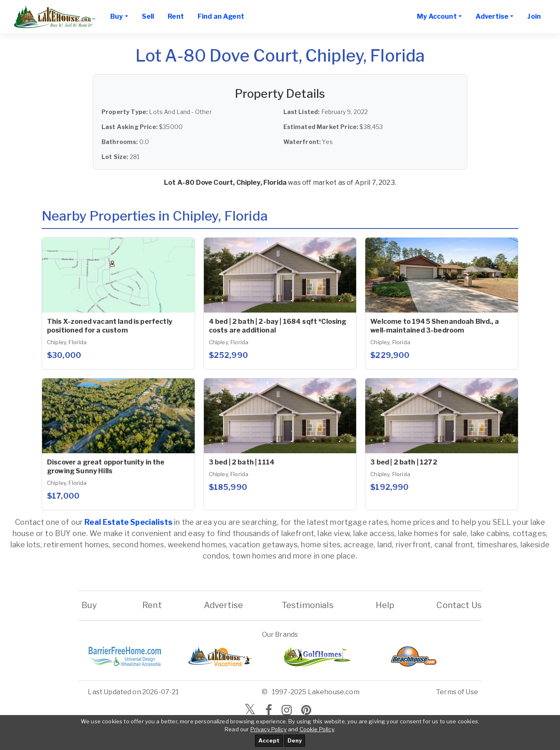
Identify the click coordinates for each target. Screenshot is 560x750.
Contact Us (459, 605)
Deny (295, 740)
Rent (176, 16)
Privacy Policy (269, 729)
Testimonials (308, 605)
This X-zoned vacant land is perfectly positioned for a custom (110, 326)
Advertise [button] (492, 16)
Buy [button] (116, 16)
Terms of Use (457, 692)
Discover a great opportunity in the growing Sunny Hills (106, 467)
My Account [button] (437, 16)
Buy (89, 605)
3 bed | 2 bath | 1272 (404, 462)
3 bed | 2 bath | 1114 (242, 462)
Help (385, 605)
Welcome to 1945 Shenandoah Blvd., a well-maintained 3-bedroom (435, 326)
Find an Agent (221, 16)
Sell (148, 16)
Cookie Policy (317, 729)
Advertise (223, 605)
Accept (269, 740)
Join (534, 16)
